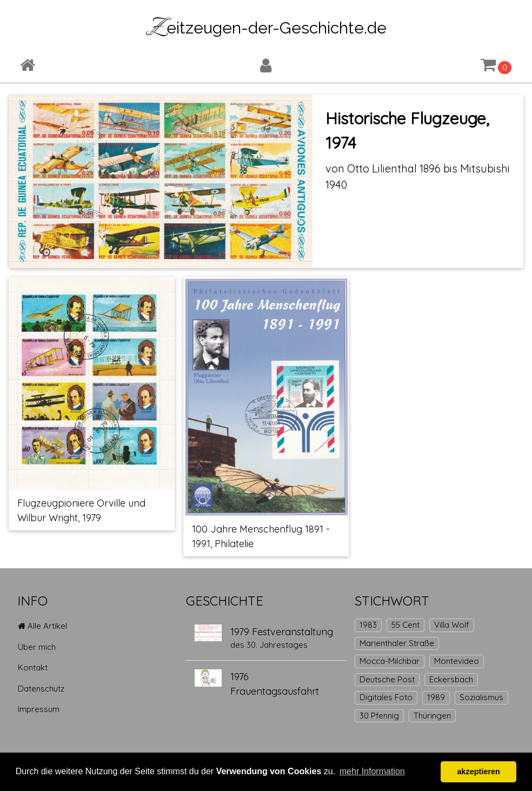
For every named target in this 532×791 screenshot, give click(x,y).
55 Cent (405, 625)
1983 (368, 625)
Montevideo (457, 661)
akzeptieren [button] (479, 772)
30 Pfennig (379, 716)
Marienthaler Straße (397, 643)
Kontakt (33, 667)
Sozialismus (481, 697)
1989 (436, 697)
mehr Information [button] (372, 771)
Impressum (39, 709)
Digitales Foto (386, 697)
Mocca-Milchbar (390, 661)
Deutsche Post (387, 679)
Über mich (37, 647)
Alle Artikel (42, 626)
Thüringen (432, 716)
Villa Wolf (452, 625)
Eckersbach (451, 679)
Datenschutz (41, 689)
